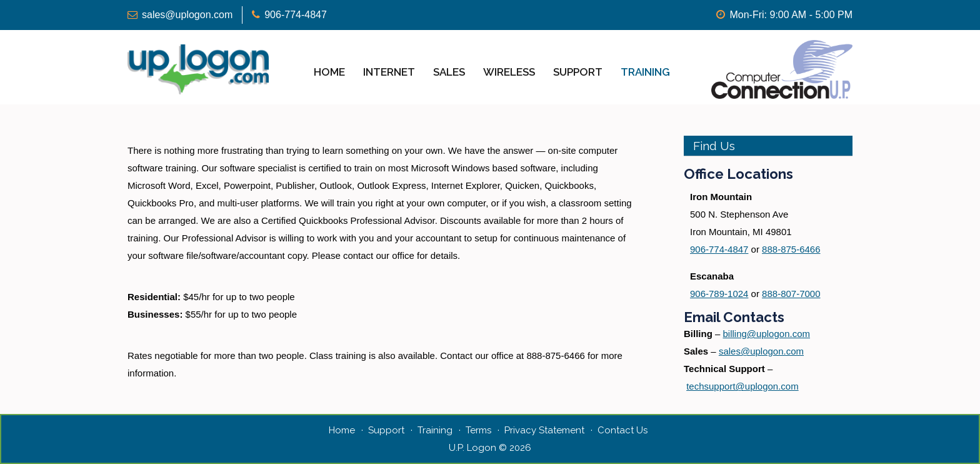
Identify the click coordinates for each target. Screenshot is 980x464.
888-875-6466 (791, 249)
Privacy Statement (544, 430)
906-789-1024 (719, 294)
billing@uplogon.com (767, 334)
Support (578, 72)
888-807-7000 (791, 294)
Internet (389, 72)
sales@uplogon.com (187, 15)
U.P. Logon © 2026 (490, 448)
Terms (478, 430)
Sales (449, 72)
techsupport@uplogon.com (742, 386)
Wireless (509, 72)
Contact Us (622, 430)
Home (329, 72)
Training (645, 72)
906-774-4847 (296, 15)
